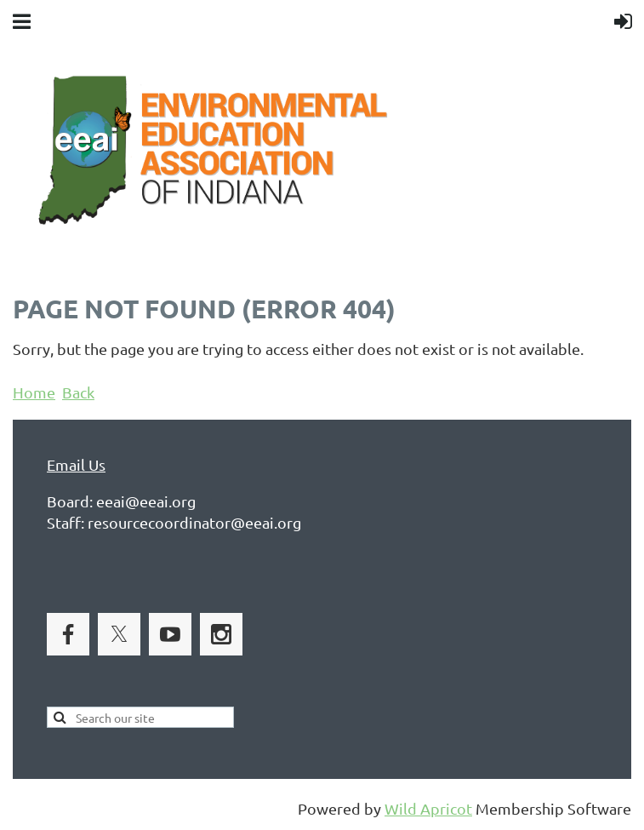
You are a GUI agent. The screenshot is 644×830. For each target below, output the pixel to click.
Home (34, 392)
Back (78, 392)
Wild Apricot (428, 808)
